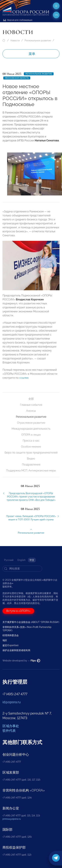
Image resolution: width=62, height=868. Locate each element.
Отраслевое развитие (31, 423)
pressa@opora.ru (12, 819)
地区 (5, 640)
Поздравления (31, 465)
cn (56, 15)
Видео (31, 459)
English (21, 560)
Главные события (31, 405)
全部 (31, 399)
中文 (32, 560)
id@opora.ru (12, 702)
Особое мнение (31, 447)
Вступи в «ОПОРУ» (18, 611)
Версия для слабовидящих (18, 20)
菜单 (32, 54)
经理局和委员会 (11, 635)
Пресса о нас (31, 441)
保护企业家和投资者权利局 (16, 650)
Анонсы (31, 411)
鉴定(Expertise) (10, 645)
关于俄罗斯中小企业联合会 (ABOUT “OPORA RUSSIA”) (31, 622)
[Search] (22, 569)
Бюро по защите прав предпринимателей (31, 453)
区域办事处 (11, 726)
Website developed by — (21, 661)
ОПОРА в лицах (31, 435)
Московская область (17, 78)
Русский (9, 560)
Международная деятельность (31, 429)
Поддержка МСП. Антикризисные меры (31, 471)
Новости (15, 40)
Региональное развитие (38, 40)
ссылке (24, 380)
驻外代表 (9, 731)
